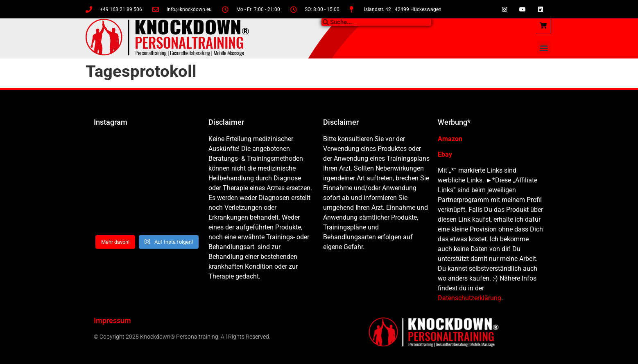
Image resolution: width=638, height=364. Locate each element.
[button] (544, 48)
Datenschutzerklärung (469, 298)
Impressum (112, 320)
